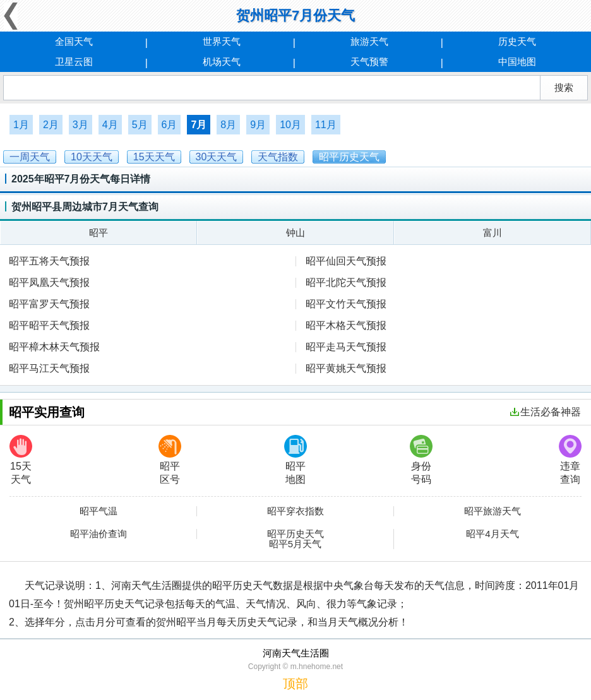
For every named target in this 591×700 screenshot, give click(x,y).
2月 (51, 125)
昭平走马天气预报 (346, 347)
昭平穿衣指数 (295, 511)
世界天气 (222, 41)
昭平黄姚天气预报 (346, 368)
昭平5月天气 (295, 544)
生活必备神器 (546, 412)
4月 (110, 125)
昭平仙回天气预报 (346, 261)
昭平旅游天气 (492, 511)
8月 (228, 125)
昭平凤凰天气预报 (49, 282)
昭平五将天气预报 (49, 261)
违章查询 (570, 460)
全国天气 (74, 41)
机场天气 (222, 62)
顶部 (295, 684)
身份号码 (421, 460)
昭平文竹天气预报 (346, 304)
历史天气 (517, 41)
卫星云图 (74, 62)
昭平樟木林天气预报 (54, 347)
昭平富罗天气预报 (49, 304)
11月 (326, 125)
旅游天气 (369, 41)
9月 (258, 125)
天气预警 (369, 62)
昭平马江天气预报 (49, 368)
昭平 (98, 233)
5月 (140, 125)
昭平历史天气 (295, 534)
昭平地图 (295, 460)
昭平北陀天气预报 (346, 282)
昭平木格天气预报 (346, 325)
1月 (21, 125)
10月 (290, 125)
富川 (492, 233)
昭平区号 (170, 460)
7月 (199, 125)
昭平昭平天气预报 (49, 325)
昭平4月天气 (492, 534)
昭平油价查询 (98, 534)
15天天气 (21, 460)
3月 (81, 125)
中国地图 (517, 62)
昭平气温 (98, 511)
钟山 (295, 233)
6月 (170, 125)
